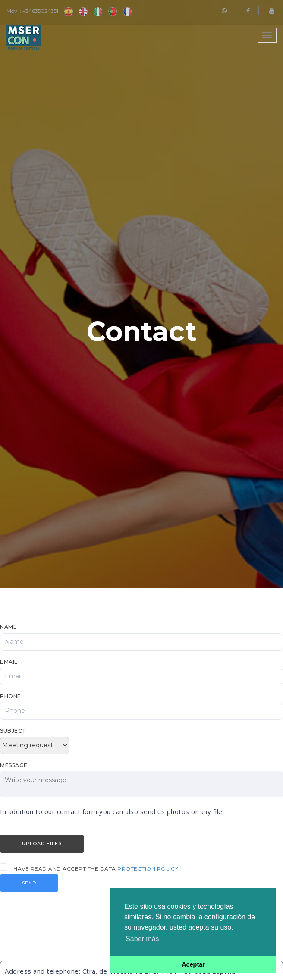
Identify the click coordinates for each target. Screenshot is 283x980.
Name (8, 627)
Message (14, 765)
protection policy (148, 869)
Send (29, 883)
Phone (11, 696)
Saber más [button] (142, 939)
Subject (13, 731)
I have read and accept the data (94, 869)
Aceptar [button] (193, 964)
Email (9, 662)
